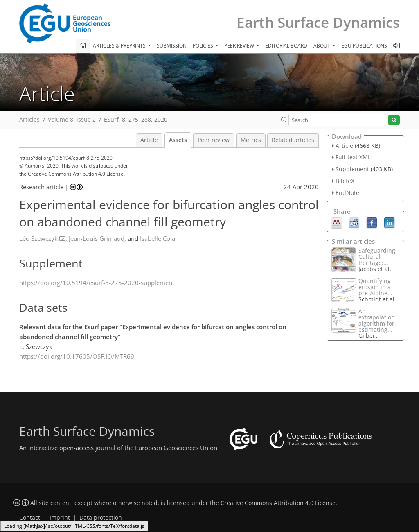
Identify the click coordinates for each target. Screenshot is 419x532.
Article (149, 140)
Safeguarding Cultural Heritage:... (377, 257)
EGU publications (364, 46)
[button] (284, 120)
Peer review (214, 140)
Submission (172, 46)
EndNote (347, 193)
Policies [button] (204, 46)
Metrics (251, 140)
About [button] (322, 46)
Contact (30, 518)
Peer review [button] (240, 46)
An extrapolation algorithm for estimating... (377, 320)
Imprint (60, 518)
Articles (29, 120)
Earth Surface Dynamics (318, 22)
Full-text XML (353, 157)
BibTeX (345, 181)
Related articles (293, 140)
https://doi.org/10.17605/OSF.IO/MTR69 (77, 356)
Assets (178, 140)
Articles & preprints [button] (120, 46)
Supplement (352, 169)
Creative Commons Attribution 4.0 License (278, 503)
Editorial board (286, 46)
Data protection (101, 518)
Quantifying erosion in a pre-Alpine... (375, 287)
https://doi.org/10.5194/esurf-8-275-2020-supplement (97, 283)
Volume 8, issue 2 (72, 120)
